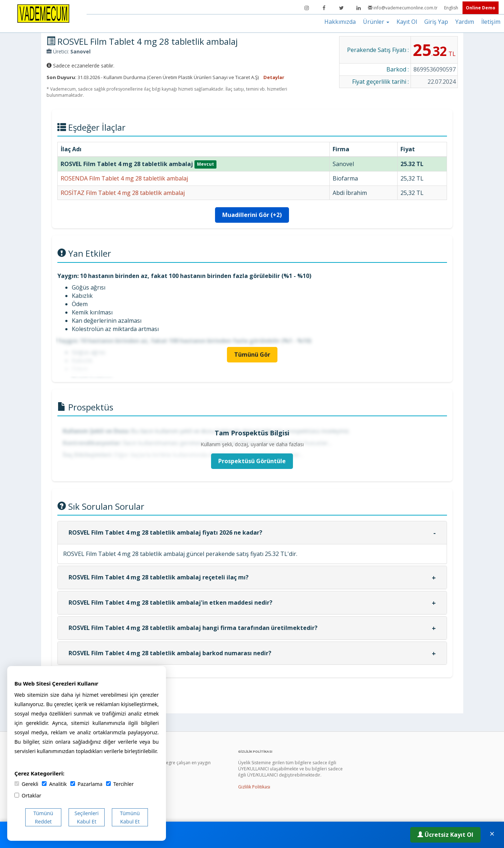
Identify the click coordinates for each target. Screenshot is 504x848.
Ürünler (376, 22)
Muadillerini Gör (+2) (252, 215)
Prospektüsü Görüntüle (252, 461)
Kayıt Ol (407, 22)
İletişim (491, 22)
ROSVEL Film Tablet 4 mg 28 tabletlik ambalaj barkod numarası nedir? (170, 653)
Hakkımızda (340, 22)
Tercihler (120, 784)
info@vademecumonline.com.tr (403, 8)
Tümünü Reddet (43, 817)
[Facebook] (324, 8)
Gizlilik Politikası (254, 787)
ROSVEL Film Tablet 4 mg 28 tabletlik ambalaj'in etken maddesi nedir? (170, 603)
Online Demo (481, 8)
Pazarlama (86, 784)
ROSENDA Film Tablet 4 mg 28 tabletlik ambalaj (124, 178)
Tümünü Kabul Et (130, 817)
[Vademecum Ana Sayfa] (43, 13)
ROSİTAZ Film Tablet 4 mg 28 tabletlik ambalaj (123, 193)
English (452, 8)
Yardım (465, 22)
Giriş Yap (436, 22)
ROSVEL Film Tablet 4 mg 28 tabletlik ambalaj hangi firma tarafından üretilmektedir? (193, 628)
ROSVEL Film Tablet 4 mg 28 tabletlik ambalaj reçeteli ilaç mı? (159, 577)
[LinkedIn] (359, 8)
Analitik (54, 784)
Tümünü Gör (252, 355)
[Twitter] (341, 8)
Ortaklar (28, 795)
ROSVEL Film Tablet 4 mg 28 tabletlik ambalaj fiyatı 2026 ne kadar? (165, 532)
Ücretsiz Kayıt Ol (445, 835)
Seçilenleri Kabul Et (87, 817)
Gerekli (26, 784)
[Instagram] (307, 8)
